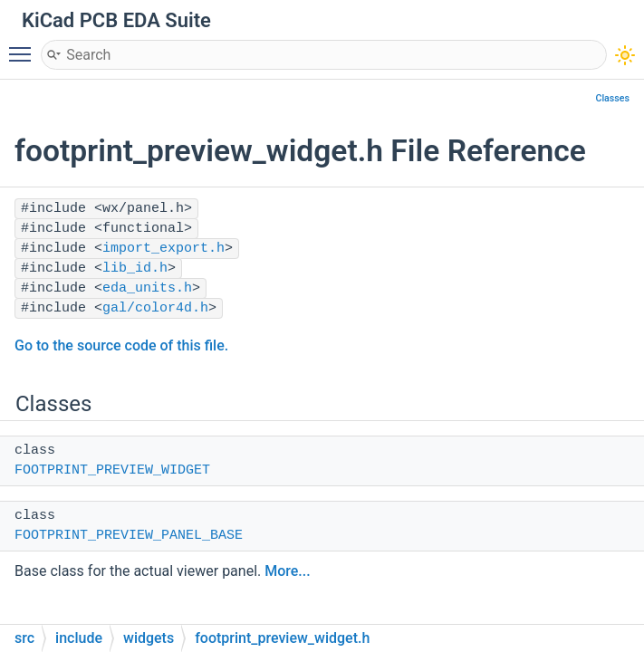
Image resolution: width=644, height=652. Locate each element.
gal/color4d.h (155, 308)
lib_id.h (135, 268)
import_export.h (163, 249)
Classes (612, 98)
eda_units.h (147, 288)
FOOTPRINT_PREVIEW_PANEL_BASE (129, 536)
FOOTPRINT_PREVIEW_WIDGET (112, 470)
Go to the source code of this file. (121, 345)
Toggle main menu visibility (24, 46)
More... (287, 571)
